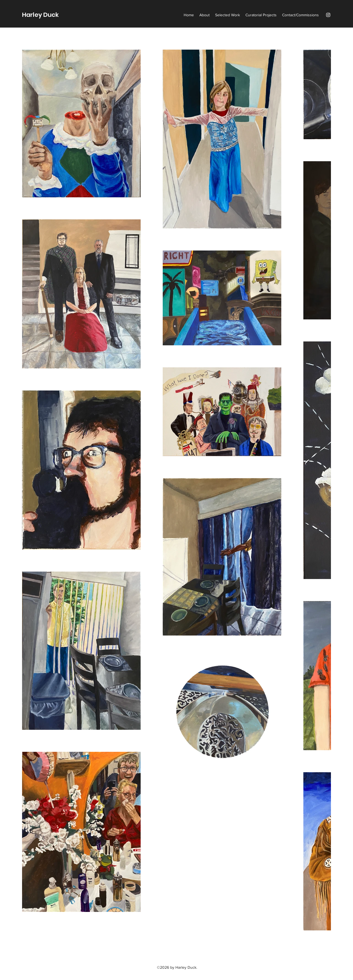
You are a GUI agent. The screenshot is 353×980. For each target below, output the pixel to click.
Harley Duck (40, 15)
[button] (228, 15)
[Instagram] (328, 15)
